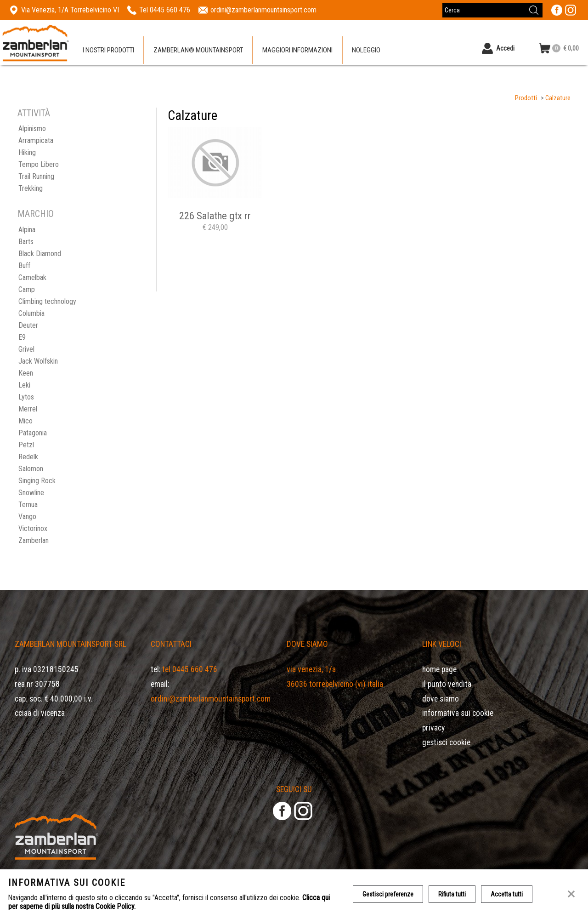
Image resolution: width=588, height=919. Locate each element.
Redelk (28, 457)
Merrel (28, 409)
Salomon (31, 469)
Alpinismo (32, 128)
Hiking (27, 152)
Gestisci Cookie (446, 742)
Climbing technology (47, 301)
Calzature (558, 98)
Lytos (26, 397)
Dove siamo (441, 699)
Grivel (26, 349)
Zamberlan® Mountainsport (198, 50)
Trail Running (36, 176)
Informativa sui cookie (458, 713)
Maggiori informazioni (297, 50)
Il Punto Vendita (447, 684)
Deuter (28, 325)
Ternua (28, 505)
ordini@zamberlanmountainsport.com (211, 699)
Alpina (27, 230)
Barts (26, 242)
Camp (27, 289)
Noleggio (366, 50)
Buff (24, 265)
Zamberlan (34, 540)
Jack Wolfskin (38, 361)
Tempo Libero (39, 164)
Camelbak (32, 277)
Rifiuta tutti (452, 894)
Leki (24, 385)
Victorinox (33, 528)
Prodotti (526, 98)
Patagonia (33, 433)
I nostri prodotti (108, 50)
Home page (439, 669)
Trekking (31, 188)
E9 (22, 337)
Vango (27, 517)
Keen (26, 373)
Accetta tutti (507, 894)
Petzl (26, 445)
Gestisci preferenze (388, 894)
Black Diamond (40, 254)
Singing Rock (37, 481)
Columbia (31, 313)
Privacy (433, 728)
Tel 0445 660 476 (190, 669)
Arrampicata (36, 140)
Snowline (31, 493)
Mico (25, 421)
